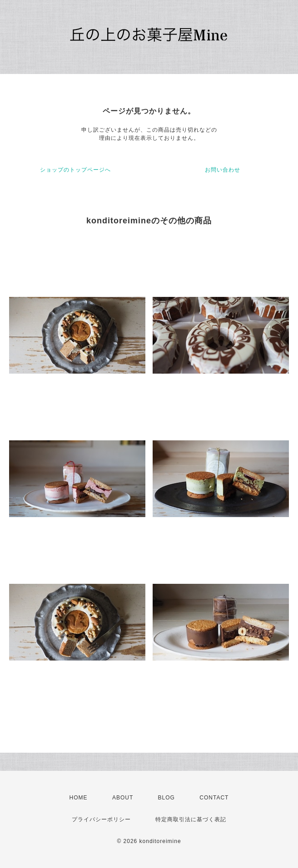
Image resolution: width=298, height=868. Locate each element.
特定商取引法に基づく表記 (191, 819)
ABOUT (123, 798)
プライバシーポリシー (101, 819)
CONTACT (214, 798)
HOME (79, 798)
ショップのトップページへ (75, 170)
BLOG (166, 798)
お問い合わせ (223, 170)
